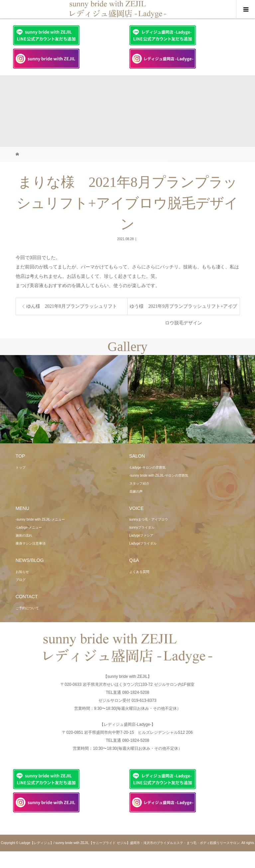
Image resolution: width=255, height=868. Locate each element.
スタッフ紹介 (139, 483)
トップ (21, 467)
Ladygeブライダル (143, 543)
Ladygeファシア (141, 535)
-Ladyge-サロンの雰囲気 (147, 467)
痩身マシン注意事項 (31, 543)
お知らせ (22, 572)
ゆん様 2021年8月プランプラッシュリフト (72, 306)
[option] (64, 399)
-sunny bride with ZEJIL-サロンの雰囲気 (159, 475)
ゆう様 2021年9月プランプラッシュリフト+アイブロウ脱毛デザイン (183, 309)
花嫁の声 (136, 491)
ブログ (21, 580)
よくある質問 (139, 572)
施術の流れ (24, 535)
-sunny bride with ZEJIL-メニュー (40, 519)
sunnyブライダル (142, 527)
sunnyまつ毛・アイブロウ (149, 519)
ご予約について (27, 608)
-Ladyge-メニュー (29, 527)
